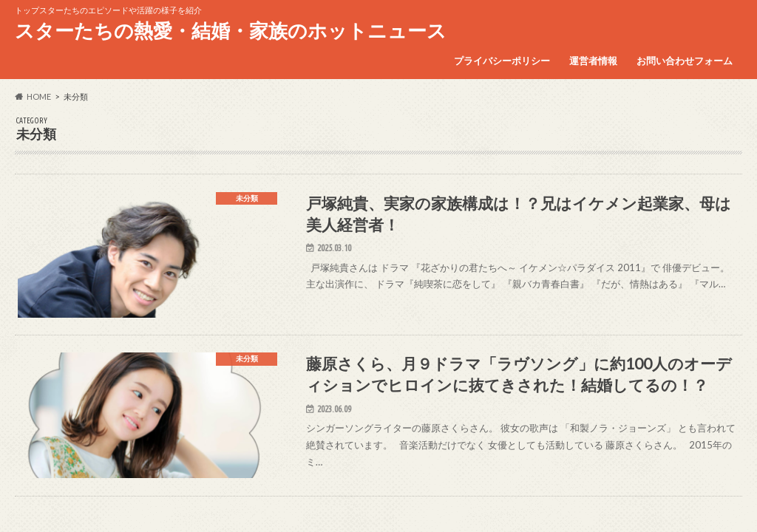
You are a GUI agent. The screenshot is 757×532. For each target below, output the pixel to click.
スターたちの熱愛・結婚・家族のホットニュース (231, 30)
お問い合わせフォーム (685, 61)
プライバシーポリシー (502, 61)
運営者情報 (593, 61)
